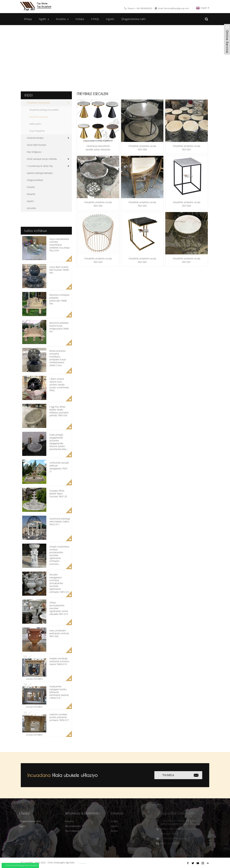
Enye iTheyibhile (37, 131)
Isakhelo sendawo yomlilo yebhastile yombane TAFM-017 (59, 717)
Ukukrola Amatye (35, 138)
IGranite (31, 187)
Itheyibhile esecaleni (154, 56)
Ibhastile (31, 194)
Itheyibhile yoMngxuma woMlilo (44, 110)
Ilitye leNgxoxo (34, 152)
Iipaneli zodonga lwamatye (40, 173)
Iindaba (80, 19)
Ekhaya (28, 19)
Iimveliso (62, 19)
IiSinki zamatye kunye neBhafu (42, 159)
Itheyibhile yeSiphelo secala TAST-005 (142, 204)
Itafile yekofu (35, 124)
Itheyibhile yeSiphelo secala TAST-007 (186, 148)
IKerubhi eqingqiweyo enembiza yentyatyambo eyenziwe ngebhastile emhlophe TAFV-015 (59, 583)
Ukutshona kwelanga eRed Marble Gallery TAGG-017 (60, 521)
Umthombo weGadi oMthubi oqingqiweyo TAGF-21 (59, 467)
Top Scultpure (66, 831)
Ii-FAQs (95, 19)
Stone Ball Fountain (36, 145)
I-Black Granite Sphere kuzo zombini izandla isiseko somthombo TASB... (59, 385)
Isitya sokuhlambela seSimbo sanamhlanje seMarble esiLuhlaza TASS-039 (59, 245)
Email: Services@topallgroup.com (174, 8)
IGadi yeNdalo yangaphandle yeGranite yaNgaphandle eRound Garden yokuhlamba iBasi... (59, 442)
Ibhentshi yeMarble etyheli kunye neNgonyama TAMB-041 (59, 327)
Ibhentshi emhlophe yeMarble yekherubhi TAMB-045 (59, 299)
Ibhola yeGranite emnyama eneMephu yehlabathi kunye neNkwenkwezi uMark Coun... (58, 358)
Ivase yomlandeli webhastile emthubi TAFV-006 (59, 633)
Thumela (173, 775)
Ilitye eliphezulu (66, 826)
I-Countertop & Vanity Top (40, 166)
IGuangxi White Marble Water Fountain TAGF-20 (58, 494)
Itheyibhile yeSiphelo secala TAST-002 (142, 260)
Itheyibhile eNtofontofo (113, 56)
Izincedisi (31, 208)
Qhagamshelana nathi (133, 19)
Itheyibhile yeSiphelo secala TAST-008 (142, 148)
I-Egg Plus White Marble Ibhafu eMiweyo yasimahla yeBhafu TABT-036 (59, 411)
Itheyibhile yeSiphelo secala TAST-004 (186, 204)
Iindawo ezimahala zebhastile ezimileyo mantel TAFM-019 (59, 661)
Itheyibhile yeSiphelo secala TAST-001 (186, 260)
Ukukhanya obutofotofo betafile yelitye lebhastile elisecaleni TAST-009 (98, 148)
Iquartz (30, 201)
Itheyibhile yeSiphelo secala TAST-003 (98, 260)
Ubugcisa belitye (35, 180)
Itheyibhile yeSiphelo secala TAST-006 (98, 204)
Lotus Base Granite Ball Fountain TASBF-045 (59, 270)
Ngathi (44, 19)
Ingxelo (110, 19)
